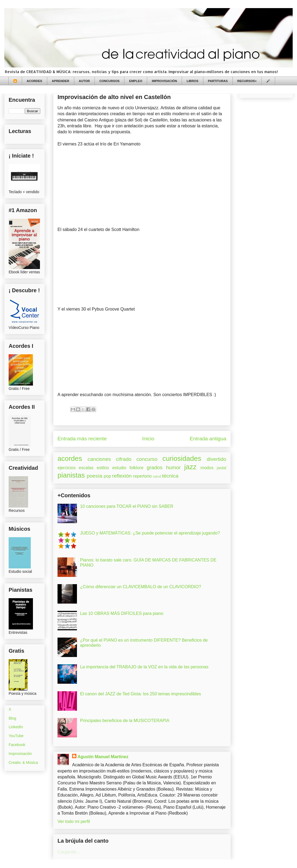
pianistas (71, 475)
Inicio (148, 439)
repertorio (142, 476)
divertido (216, 459)
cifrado (124, 459)
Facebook (17, 745)
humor (173, 467)
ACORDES (35, 81)
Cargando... (69, 852)
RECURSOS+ (247, 81)
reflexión (122, 476)
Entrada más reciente (82, 439)
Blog (12, 718)
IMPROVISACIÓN (164, 81)
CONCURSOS (109, 81)
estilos (103, 468)
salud (157, 476)
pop (107, 476)
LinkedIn (16, 727)
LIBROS (192, 81)
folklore (136, 468)
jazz (190, 467)
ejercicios (67, 468)
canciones (99, 459)
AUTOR (84, 81)
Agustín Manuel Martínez (103, 757)
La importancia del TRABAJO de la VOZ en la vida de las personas (144, 667)
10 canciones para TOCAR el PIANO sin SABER (126, 506)
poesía (94, 476)
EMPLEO (136, 81)
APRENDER (61, 81)
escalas (86, 468)
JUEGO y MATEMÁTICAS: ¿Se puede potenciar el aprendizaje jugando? (150, 533)
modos (207, 468)
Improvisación (20, 754)
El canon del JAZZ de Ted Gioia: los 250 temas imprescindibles (140, 694)
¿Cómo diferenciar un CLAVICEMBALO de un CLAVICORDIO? (140, 587)
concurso (147, 459)
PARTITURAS (218, 81)
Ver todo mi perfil (74, 821)
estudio (119, 468)
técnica (170, 476)
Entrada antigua (208, 439)
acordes (70, 458)
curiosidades (182, 458)
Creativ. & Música (23, 763)
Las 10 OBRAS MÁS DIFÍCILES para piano (122, 613)
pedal (222, 468)
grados (155, 467)
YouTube (16, 736)
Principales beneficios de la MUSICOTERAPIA (125, 721)
